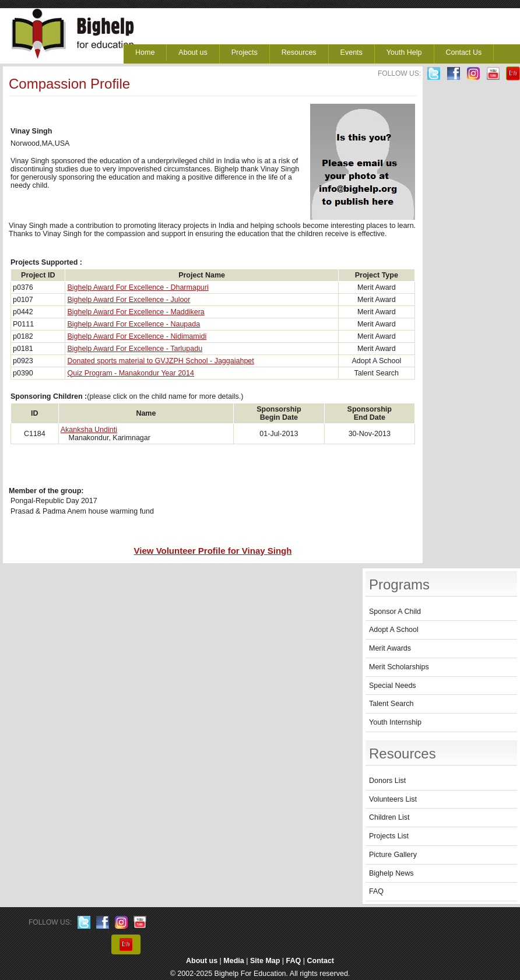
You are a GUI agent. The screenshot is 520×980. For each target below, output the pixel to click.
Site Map (265, 961)
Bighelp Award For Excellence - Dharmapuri (138, 287)
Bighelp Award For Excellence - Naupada (133, 324)
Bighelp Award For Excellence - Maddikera (136, 312)
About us (193, 52)
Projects (245, 52)
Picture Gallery (393, 855)
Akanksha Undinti (89, 430)
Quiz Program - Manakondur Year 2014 (131, 373)
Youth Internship (395, 722)
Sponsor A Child (395, 612)
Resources (299, 52)
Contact (321, 961)
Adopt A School (394, 630)
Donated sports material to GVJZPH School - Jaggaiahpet (160, 361)
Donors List (387, 781)
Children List (389, 817)
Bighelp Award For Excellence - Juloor (129, 300)
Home (145, 52)
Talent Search (391, 704)
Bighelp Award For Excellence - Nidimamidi (137, 336)
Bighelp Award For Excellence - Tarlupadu (135, 349)
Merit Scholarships (399, 667)
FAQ (376, 891)
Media (233, 961)
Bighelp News (391, 873)
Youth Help (404, 52)
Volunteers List (393, 799)
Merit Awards (390, 648)
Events (352, 52)
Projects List (389, 836)
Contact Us (464, 52)
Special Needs (393, 686)
